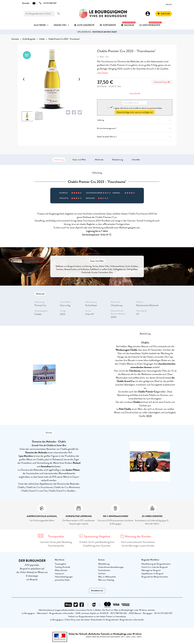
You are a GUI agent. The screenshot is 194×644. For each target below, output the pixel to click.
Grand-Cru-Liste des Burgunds (155, 567)
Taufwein (102, 573)
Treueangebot (60, 564)
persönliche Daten (62, 580)
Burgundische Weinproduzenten (155, 577)
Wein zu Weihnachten (107, 577)
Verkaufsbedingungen (64, 577)
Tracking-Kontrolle (62, 567)
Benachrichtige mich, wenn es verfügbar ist (135, 112)
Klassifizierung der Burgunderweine (156, 564)
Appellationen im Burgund (152, 573)
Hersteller (136, 160)
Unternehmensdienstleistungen (111, 567)
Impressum (59, 573)
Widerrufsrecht (61, 570)
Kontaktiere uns (97, 591)
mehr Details (103, 73)
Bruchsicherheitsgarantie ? (135, 128)
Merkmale (99, 160)
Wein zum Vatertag (106, 580)
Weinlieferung (104, 564)
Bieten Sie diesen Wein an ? (135, 137)
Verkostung (59, 160)
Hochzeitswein (104, 570)
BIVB (149, 416)
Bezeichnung (118, 160)
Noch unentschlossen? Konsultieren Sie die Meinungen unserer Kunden (138, 544)
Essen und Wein (79, 160)
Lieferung (135, 120)
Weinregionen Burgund (151, 570)
